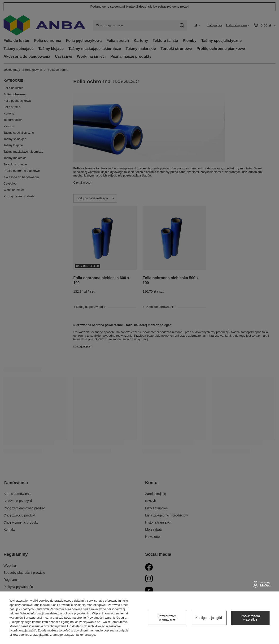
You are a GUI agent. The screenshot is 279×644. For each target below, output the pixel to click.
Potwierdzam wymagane (167, 618)
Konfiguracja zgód (209, 618)
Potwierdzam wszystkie (250, 618)
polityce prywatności (76, 613)
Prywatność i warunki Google (107, 618)
